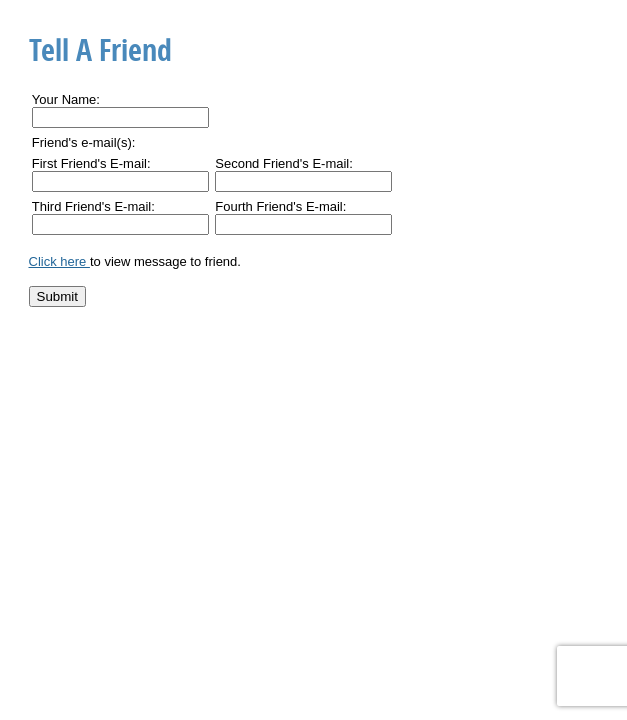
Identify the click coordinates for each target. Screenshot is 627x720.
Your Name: (66, 99)
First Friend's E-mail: (91, 163)
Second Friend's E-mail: (284, 163)
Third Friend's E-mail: (93, 206)
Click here (59, 261)
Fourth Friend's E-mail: (280, 206)
